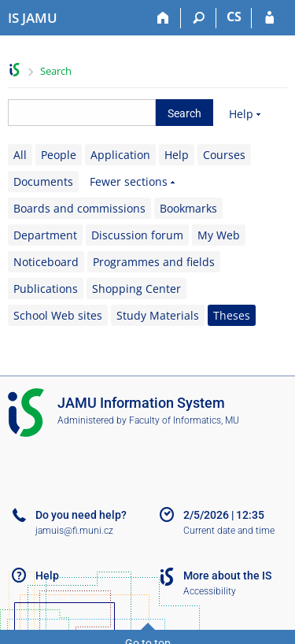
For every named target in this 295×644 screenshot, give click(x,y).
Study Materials (158, 315)
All (20, 155)
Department (45, 235)
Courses (224, 155)
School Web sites (58, 315)
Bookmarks (188, 208)
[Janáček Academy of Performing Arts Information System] (33, 18)
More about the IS (227, 576)
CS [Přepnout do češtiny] (234, 17)
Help (241, 114)
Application (120, 155)
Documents (43, 181)
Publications (46, 289)
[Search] (199, 18)
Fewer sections (129, 181)
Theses (232, 315)
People (59, 155)
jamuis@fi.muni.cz (74, 531)
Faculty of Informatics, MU (184, 420)
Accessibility (210, 591)
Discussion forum (137, 235)
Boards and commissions (79, 208)
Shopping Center (136, 289)
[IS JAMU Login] (269, 18)
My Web (219, 235)
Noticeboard (46, 262)
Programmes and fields (154, 262)
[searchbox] (82, 113)
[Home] (163, 18)
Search (56, 71)
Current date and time (229, 531)
